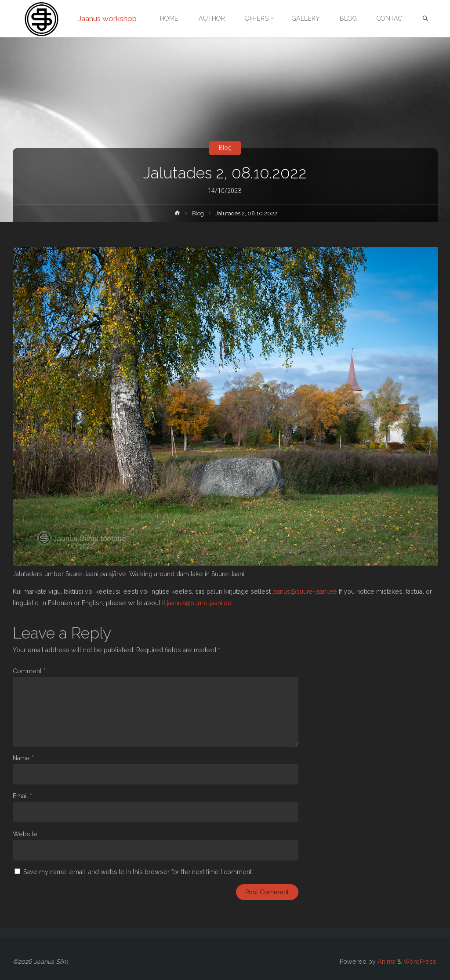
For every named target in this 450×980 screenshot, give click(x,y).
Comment (29, 671)
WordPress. (421, 962)
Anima (386, 962)
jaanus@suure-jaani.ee (305, 592)
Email (22, 796)
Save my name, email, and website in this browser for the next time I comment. (138, 872)
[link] (425, 19)
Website (25, 834)
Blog (225, 148)
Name (23, 758)
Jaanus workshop (107, 18)
